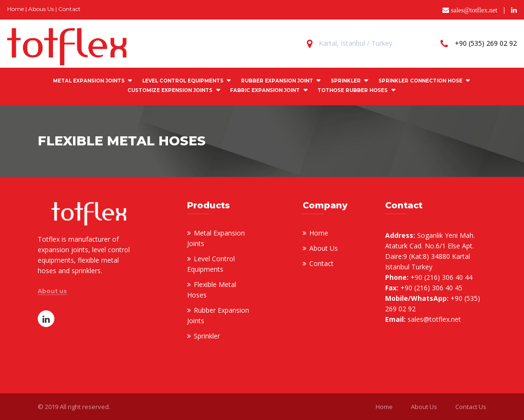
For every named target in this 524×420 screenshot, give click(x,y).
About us (52, 291)
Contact (69, 9)
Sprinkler (207, 336)
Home (16, 9)
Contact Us (471, 407)
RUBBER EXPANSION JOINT (277, 81)
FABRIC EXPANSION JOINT (265, 90)
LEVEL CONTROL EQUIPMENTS (183, 81)
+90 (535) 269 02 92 (486, 43)
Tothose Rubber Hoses (352, 90)
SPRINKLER (346, 81)
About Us (324, 248)
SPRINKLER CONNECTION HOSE (420, 81)
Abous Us (41, 9)
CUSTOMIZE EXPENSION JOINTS (170, 90)
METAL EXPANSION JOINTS (89, 81)
